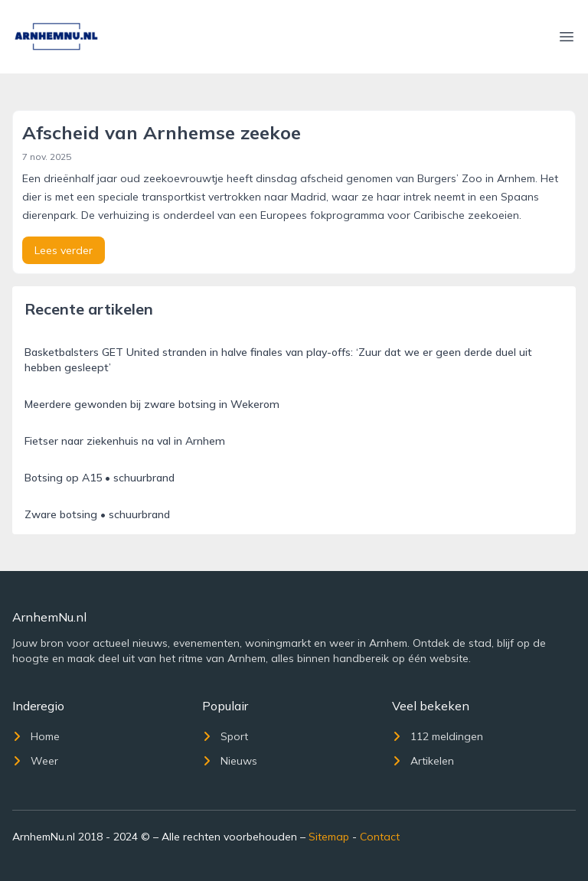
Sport (225, 736)
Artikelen (423, 761)
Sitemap (329, 837)
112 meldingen (438, 736)
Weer (35, 761)
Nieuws (230, 761)
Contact (380, 837)
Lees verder (64, 250)
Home (36, 736)
